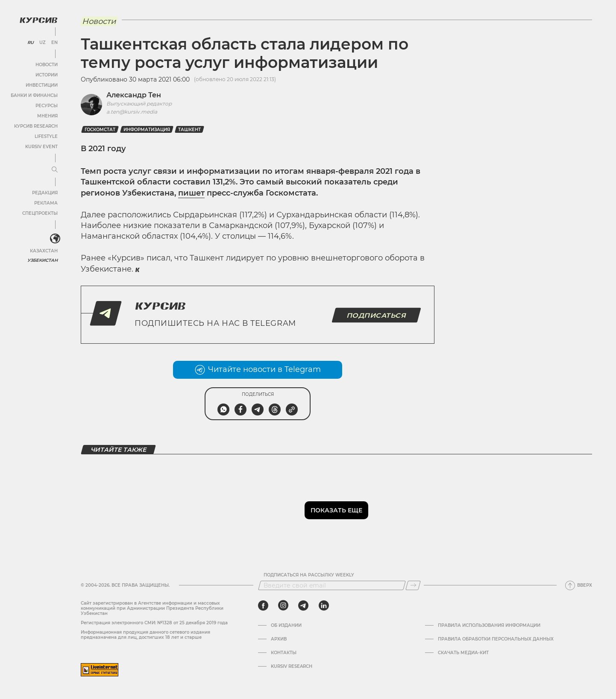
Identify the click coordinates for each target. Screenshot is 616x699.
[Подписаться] (413, 585)
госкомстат (100, 130)
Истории (47, 75)
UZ (43, 43)
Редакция (45, 193)
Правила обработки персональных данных (496, 639)
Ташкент (189, 130)
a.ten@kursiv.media (132, 112)
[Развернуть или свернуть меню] (55, 170)
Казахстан (44, 251)
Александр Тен (134, 95)
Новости (47, 65)
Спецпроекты (40, 213)
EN (54, 43)
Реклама (46, 203)
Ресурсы (47, 106)
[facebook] (263, 605)
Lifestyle (46, 136)
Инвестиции (42, 85)
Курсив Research (36, 126)
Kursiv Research (292, 667)
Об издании (286, 626)
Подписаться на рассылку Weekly (309, 575)
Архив (279, 639)
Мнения (47, 116)
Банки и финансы (34, 95)
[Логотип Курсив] (38, 20)
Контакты (284, 653)
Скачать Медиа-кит (463, 653)
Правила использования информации (489, 626)
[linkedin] (324, 605)
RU (31, 43)
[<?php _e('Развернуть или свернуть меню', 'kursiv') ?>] (55, 239)
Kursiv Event (41, 147)
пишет (191, 193)
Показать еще (336, 510)
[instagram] (283, 605)
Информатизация (147, 130)
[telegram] (303, 605)
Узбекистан (43, 260)
